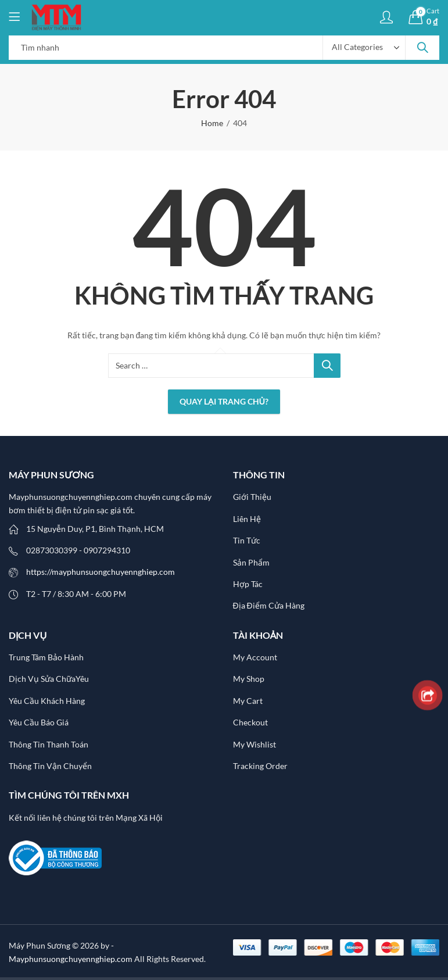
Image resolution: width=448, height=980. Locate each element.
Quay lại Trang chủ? (224, 401)
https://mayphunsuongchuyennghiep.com (101, 572)
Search (422, 48)
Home (212, 123)
